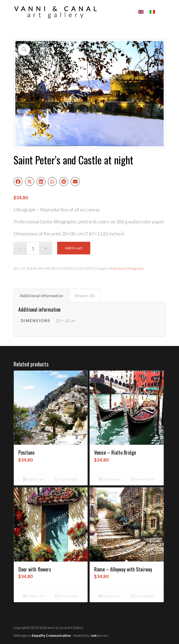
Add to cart (74, 248)
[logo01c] (74, 12)
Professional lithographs (127, 268)
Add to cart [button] (34, 480)
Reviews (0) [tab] (85, 296)
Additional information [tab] (42, 296)
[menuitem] (162, 12)
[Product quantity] (33, 248)
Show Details (67, 480)
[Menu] (162, 12)
